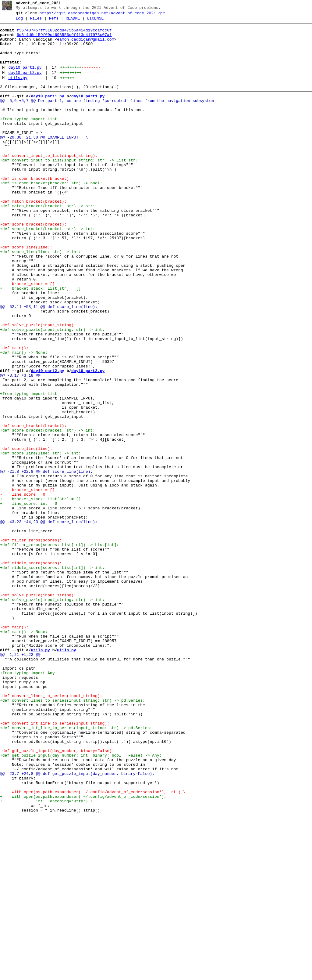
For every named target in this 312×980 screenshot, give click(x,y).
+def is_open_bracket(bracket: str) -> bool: (51, 215)
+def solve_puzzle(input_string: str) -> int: (52, 391)
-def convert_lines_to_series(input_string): (51, 830)
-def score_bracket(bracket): (33, 265)
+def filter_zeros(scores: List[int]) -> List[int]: (59, 649)
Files (36, 21)
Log (19, 21)
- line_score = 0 (23, 589)
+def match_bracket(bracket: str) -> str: (48, 243)
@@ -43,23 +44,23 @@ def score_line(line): (49, 622)
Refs (54, 21)
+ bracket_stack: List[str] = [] (40, 342)
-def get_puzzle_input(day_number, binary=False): (57, 896)
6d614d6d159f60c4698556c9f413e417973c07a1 (64, 39)
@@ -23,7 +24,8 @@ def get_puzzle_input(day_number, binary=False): (77, 924)
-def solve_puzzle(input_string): (38, 385)
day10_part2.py (25, 85)
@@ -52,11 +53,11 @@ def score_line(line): (49, 363)
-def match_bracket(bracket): (33, 237)
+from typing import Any (27, 803)
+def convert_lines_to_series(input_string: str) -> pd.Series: (73, 836)
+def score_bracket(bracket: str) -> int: (48, 270)
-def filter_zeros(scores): (31, 644)
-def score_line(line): (26, 292)
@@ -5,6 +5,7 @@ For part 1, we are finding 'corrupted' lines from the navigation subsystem (107, 116)
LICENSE (96, 21)
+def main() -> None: (24, 418)
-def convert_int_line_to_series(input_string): (55, 863)
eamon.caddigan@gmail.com (85, 45)
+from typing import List (28, 138)
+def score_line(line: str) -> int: (40, 298)
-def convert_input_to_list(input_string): (49, 182)
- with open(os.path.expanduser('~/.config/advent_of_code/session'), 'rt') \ (93, 946)
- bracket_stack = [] (27, 336)
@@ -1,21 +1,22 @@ (20, 781)
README (73, 21)
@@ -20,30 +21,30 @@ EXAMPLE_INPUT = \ (44, 160)
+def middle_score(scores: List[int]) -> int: (52, 677)
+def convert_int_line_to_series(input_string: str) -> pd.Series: (76, 869)
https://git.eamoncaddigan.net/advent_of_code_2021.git (103, 15)
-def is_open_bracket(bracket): (36, 210)
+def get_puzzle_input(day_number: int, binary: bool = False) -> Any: (81, 902)
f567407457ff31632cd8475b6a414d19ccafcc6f (64, 34)
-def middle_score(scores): (31, 671)
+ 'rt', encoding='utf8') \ (46, 957)
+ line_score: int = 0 (28, 600)
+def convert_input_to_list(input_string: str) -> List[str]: (70, 188)
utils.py (18, 91)
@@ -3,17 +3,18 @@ (20, 446)
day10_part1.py (25, 78)
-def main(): (14, 413)
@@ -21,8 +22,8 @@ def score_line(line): (46, 561)
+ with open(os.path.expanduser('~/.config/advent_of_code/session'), (83, 951)
